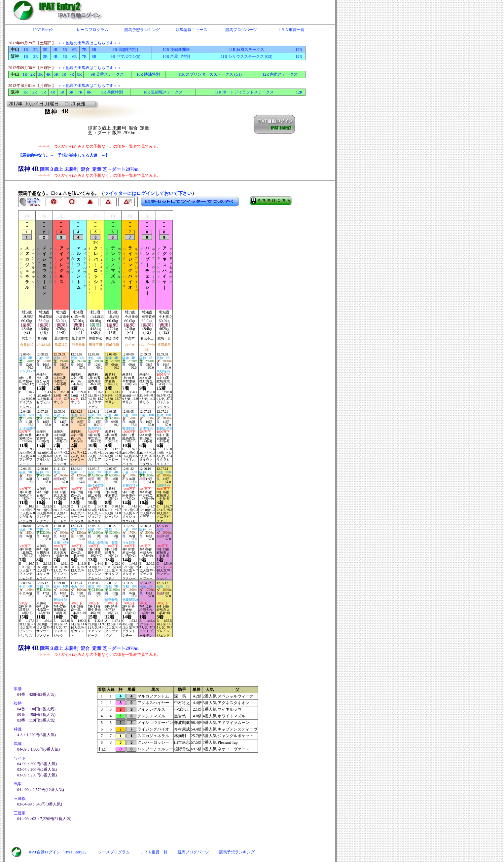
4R (55, 50)
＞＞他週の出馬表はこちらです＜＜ (90, 43)
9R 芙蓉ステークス (107, 74)
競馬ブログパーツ (241, 30)
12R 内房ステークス (280, 74)
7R (84, 50)
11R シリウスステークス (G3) (246, 56)
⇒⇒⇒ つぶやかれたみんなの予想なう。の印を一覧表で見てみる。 (99, 146)
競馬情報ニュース (192, 30)
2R (36, 50)
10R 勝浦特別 (148, 74)
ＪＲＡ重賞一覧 (291, 30)
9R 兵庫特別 (112, 92)
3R (45, 50)
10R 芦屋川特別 (176, 56)
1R (26, 50)
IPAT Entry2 (43, 30)
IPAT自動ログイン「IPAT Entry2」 (58, 852)
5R (65, 50)
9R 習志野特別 (125, 50)
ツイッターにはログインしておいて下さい (148, 193)
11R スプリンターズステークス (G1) (210, 74)
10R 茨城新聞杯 (176, 50)
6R (75, 50)
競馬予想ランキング (142, 30)
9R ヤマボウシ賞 (125, 56)
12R (299, 50)
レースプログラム (92, 30)
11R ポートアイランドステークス (245, 92)
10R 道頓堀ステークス (163, 92)
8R (94, 50)
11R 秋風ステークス (247, 50)
